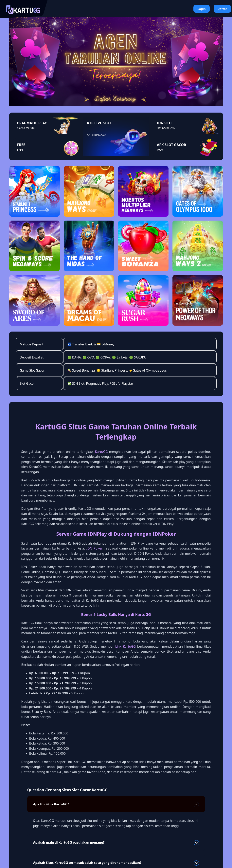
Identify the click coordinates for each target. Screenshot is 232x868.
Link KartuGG (125, 646)
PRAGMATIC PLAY (32, 123)
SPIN (20, 150)
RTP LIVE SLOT (99, 123)
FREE (21, 145)
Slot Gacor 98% (26, 128)
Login (201, 9)
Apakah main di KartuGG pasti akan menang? (116, 843)
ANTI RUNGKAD (96, 135)
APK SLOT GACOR (171, 145)
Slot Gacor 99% (166, 128)
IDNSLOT (164, 123)
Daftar (222, 9)
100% (160, 150)
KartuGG (101, 452)
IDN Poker (94, 548)
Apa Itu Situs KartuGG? (116, 805)
